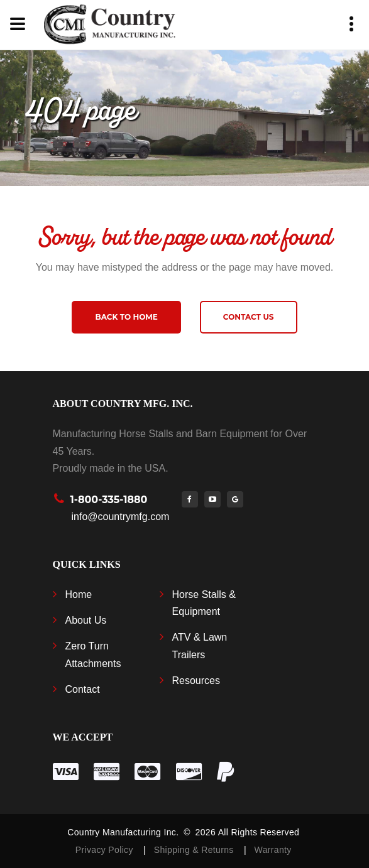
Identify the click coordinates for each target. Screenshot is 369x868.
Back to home (126, 317)
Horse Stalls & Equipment (204, 603)
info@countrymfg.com (121, 517)
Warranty (273, 850)
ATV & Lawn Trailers (200, 646)
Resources (196, 681)
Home (79, 594)
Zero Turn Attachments (93, 654)
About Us (86, 620)
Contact (83, 689)
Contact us (249, 317)
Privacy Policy (106, 850)
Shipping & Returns (196, 850)
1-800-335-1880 (109, 500)
